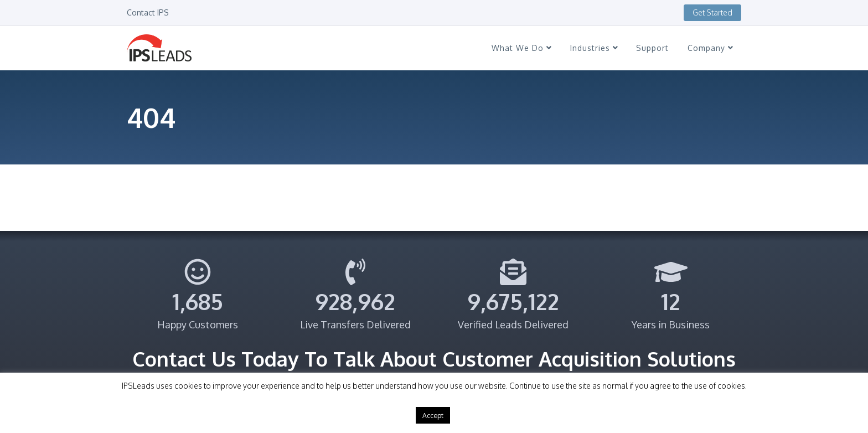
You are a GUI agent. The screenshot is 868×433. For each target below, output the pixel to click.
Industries (594, 48)
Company (710, 48)
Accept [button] (433, 415)
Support (652, 48)
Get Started (712, 12)
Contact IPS (148, 12)
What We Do (521, 48)
